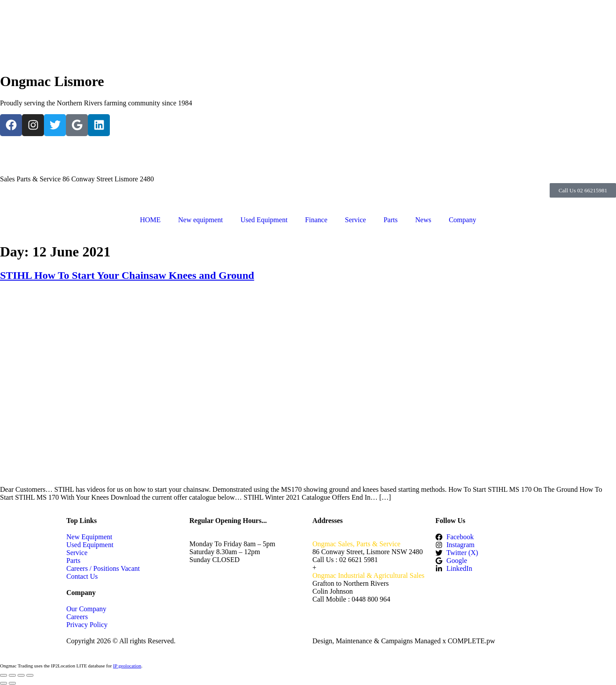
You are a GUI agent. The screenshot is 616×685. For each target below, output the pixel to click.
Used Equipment (264, 220)
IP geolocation (127, 666)
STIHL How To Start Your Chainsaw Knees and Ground (127, 275)
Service (355, 220)
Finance (316, 220)
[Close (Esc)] (30, 675)
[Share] (21, 675)
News (423, 220)
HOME (150, 220)
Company (462, 220)
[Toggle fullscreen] (12, 675)
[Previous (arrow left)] (4, 683)
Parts (391, 220)
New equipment (200, 220)
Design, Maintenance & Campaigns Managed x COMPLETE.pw (404, 641)
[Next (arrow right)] (12, 683)
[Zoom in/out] (4, 675)
